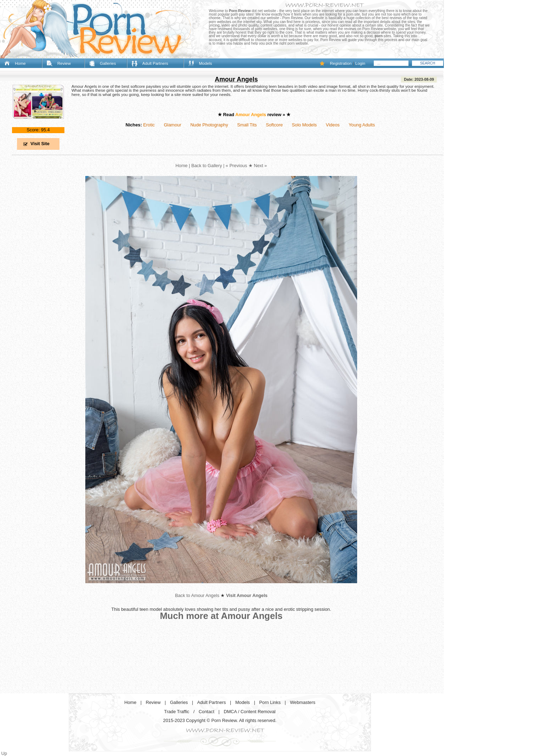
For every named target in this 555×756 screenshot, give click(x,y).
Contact (206, 712)
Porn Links (270, 702)
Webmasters (303, 702)
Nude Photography (209, 125)
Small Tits (247, 125)
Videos (333, 125)
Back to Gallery (207, 166)
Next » (260, 166)
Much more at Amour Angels (221, 616)
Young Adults (362, 125)
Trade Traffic (177, 712)
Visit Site (40, 144)
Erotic (149, 125)
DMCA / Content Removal (250, 712)
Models (205, 63)
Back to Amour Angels (197, 595)
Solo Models (304, 125)
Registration (341, 63)
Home (20, 63)
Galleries (108, 63)
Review (64, 63)
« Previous (236, 166)
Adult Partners (155, 63)
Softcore (274, 125)
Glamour (173, 125)
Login (360, 63)
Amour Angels (236, 79)
